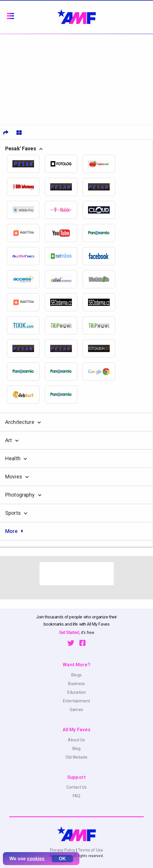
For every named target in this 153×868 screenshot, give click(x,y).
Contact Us (76, 787)
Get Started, (70, 632)
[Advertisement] (76, 77)
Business (76, 684)
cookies (36, 859)
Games (76, 710)
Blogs (76, 675)
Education (76, 692)
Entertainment (76, 701)
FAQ (76, 796)
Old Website (77, 757)
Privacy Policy (63, 850)
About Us (76, 740)
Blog (77, 749)
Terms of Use (90, 850)
